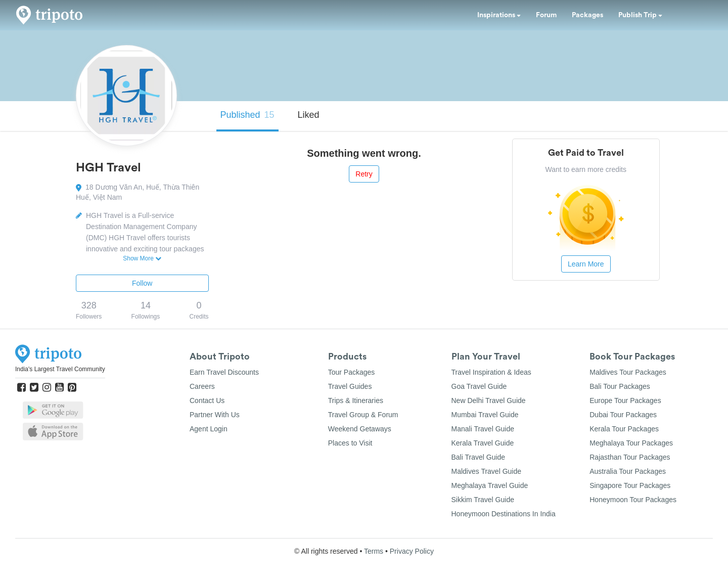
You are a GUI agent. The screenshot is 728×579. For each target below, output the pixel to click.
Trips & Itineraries (356, 400)
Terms (374, 551)
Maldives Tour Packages (628, 372)
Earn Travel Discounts (224, 372)
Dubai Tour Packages (623, 415)
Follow (142, 283)
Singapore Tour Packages (630, 485)
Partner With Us (215, 415)
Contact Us (207, 400)
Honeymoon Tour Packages (633, 500)
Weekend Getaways (360, 429)
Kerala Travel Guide (483, 443)
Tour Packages (352, 372)
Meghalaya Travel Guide (490, 485)
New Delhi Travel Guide (489, 400)
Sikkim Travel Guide (483, 500)
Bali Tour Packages (620, 386)
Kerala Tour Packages (624, 429)
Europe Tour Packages (625, 400)
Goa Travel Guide (479, 386)
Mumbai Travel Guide (485, 415)
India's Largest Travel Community (60, 369)
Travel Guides (350, 386)
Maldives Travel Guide (487, 471)
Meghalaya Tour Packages (631, 443)
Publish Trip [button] (640, 15)
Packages (587, 15)
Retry (364, 174)
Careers (202, 386)
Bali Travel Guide (479, 457)
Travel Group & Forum (363, 415)
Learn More (586, 264)
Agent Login (209, 429)
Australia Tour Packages (628, 471)
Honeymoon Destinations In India (504, 514)
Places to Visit (350, 443)
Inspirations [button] (499, 15)
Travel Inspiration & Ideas (491, 372)
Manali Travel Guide (483, 429)
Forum (546, 15)
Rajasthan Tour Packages (630, 457)
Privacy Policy (412, 551)
